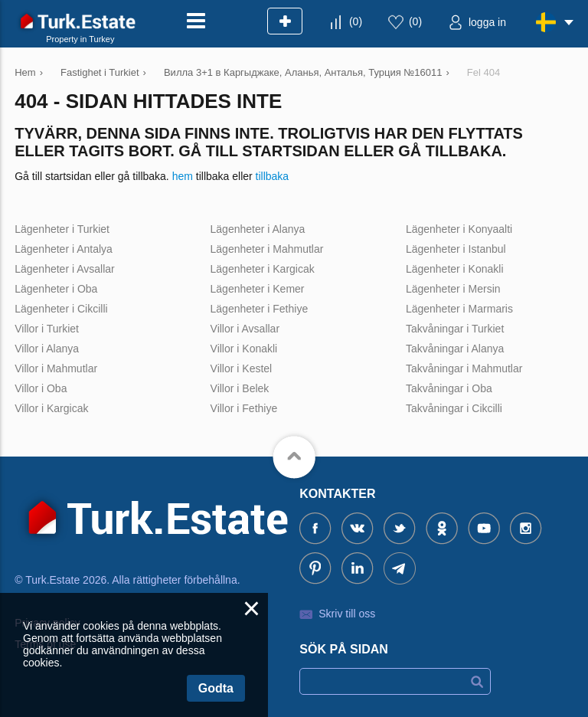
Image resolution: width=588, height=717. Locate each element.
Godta (216, 688)
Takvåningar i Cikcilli (454, 408)
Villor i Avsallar (245, 329)
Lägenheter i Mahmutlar (267, 249)
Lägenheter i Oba (56, 289)
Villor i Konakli (244, 349)
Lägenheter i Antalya (64, 249)
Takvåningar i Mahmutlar (464, 368)
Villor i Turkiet (47, 329)
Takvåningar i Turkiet (455, 329)
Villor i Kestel (242, 368)
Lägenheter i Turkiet (62, 229)
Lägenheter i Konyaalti (459, 229)
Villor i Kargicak (51, 408)
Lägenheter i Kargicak (263, 269)
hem (183, 176)
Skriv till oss (347, 614)
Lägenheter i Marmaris (459, 309)
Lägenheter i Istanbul (456, 249)
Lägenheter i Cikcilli (61, 309)
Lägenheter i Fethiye (260, 309)
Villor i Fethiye (244, 408)
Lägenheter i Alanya (258, 229)
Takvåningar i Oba (449, 388)
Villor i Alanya (47, 349)
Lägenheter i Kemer (258, 289)
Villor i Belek (240, 388)
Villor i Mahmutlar (56, 368)
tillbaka (273, 176)
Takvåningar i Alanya (455, 349)
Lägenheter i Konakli (455, 269)
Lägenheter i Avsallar (65, 269)
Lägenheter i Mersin (453, 289)
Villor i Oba (41, 388)
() (356, 21)
